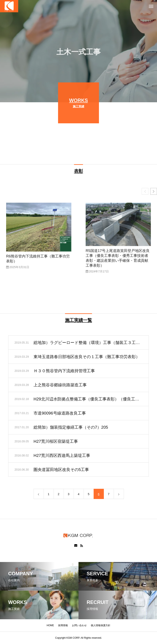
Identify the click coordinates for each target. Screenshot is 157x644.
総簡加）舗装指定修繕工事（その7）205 (71, 428)
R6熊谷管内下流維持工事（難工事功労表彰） (38, 260)
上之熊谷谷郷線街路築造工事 (60, 386)
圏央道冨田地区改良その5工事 (61, 470)
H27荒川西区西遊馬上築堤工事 (62, 456)
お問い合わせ (79, 625)
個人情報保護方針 (101, 625)
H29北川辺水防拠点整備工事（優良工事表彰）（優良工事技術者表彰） (88, 400)
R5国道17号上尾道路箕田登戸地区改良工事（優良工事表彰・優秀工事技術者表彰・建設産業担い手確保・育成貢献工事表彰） (118, 259)
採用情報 (63, 625)
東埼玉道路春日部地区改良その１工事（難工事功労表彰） (87, 357)
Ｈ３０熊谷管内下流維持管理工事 (64, 372)
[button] (154, 192)
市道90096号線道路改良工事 (60, 414)
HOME (50, 625)
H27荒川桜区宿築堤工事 (56, 442)
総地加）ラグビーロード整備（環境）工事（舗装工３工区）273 (88, 343)
